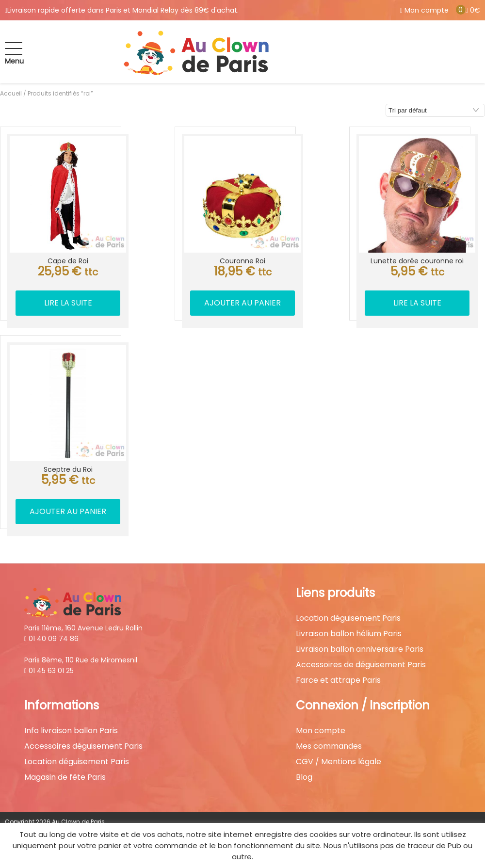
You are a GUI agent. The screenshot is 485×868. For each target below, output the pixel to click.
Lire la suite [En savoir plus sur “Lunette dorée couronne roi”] (417, 303)
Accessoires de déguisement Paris (361, 665)
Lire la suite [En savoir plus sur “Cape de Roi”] (68, 303)
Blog (304, 777)
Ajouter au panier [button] (242, 303)
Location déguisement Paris (348, 618)
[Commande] (435, 110)
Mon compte (321, 731)
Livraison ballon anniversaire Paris (360, 649)
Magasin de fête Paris (65, 777)
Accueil (11, 93)
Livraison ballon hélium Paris (349, 634)
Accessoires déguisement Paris (83, 746)
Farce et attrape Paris (338, 680)
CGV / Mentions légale (339, 762)
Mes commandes (329, 746)
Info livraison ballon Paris (71, 731)
